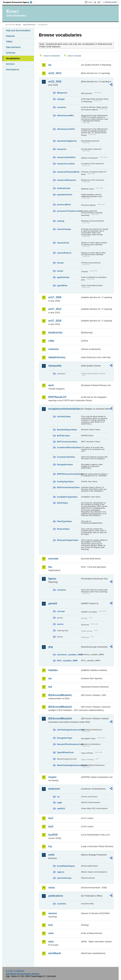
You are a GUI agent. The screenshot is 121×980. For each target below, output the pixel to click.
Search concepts (75, 56)
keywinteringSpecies (67, 141)
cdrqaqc (61, 99)
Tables (9, 42)
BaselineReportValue (67, 430)
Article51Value (64, 417)
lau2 (51, 826)
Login (90, 2)
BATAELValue (63, 436)
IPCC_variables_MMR (67, 661)
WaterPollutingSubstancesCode (69, 765)
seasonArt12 (63, 243)
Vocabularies (13, 58)
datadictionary (57, 357)
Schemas (11, 53)
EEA (19, 2)
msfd (51, 855)
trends (60, 271)
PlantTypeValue (64, 521)
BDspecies (62, 93)
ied (50, 687)
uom (51, 933)
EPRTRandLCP (57, 397)
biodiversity (55, 333)
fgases (52, 579)
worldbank (55, 953)
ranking (60, 221)
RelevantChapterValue (68, 540)
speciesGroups (64, 878)
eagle (59, 802)
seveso (52, 913)
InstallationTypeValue (67, 497)
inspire (52, 777)
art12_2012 (55, 73)
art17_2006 (55, 297)
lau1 (51, 818)
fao (50, 567)
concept (61, 611)
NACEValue (62, 503)
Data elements (13, 47)
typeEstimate (63, 277)
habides (53, 670)
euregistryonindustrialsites (64, 409)
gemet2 (53, 603)
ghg (50, 647)
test (50, 925)
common (53, 349)
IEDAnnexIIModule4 (60, 719)
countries (61, 107)
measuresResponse (66, 180)
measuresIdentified (66, 157)
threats (60, 263)
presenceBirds (64, 205)
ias (50, 678)
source (60, 624)
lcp (50, 846)
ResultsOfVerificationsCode (69, 744)
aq (50, 65)
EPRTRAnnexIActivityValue (69, 474)
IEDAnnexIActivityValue (68, 487)
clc (58, 797)
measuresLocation (66, 164)
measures (62, 149)
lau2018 (53, 835)
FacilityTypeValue (65, 482)
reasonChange (64, 229)
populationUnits (65, 195)
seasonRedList (64, 253)
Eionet (18, 25)
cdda (51, 341)
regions (60, 872)
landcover (54, 789)
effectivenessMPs (65, 115)
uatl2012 (61, 808)
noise (52, 888)
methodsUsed (64, 188)
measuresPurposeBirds (68, 172)
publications (56, 896)
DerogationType (64, 738)
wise (51, 942)
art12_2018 (55, 82)
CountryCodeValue (66, 457)
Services (10, 64)
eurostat (53, 559)
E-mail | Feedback (15, 971)
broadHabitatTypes (66, 866)
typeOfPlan (62, 285)
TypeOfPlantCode (65, 752)
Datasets (10, 36)
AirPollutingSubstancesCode (69, 730)
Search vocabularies (52, 56)
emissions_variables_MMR (69, 655)
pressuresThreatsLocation (69, 211)
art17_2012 (55, 309)
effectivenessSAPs (66, 129)
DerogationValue (65, 465)
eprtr (51, 385)
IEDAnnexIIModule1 (60, 695)
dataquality (55, 366)
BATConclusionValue (67, 442)
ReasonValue (63, 529)
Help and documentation (18, 30)
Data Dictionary (29, 25)
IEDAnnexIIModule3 (60, 707)
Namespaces (12, 69)
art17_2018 (55, 321)
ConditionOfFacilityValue (69, 447)
